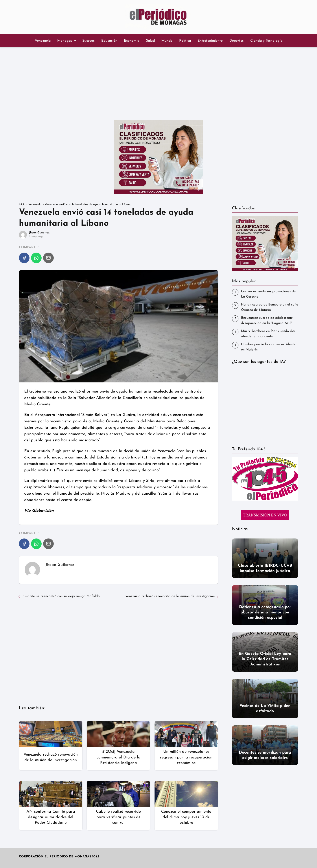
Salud (150, 41)
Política (185, 41)
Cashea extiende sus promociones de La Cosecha (268, 294)
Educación (109, 41)
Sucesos (88, 41)
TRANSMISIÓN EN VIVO (265, 515)
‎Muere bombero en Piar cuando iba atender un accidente (268, 334)
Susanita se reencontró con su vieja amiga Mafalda (61, 596)
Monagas (65, 41)
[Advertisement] (158, 83)
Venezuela (43, 41)
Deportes (237, 41)
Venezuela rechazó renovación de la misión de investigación (170, 596)
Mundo (167, 41)
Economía (132, 41)
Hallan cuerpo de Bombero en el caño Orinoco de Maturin (270, 307)
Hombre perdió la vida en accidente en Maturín (268, 347)
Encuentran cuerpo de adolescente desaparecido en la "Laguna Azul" (267, 321)
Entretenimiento (210, 41)
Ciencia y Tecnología (266, 41)
